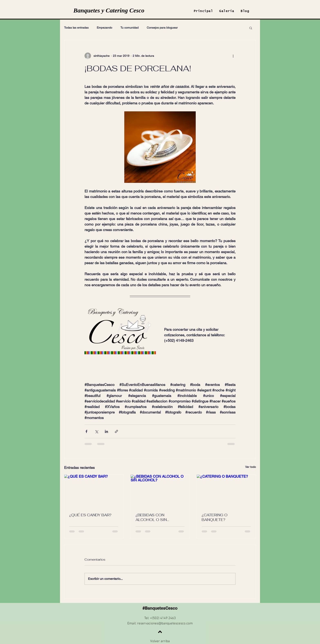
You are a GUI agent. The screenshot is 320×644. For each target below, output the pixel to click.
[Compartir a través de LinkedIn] (106, 431)
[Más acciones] (233, 56)
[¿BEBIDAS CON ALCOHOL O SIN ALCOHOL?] (160, 491)
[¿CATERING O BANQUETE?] (226, 491)
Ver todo (251, 467)
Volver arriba (160, 641)
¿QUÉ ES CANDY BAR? (90, 515)
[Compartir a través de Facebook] (86, 431)
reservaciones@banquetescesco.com (165, 624)
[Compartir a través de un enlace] (116, 431)
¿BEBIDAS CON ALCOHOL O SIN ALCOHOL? (151, 517)
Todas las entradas (76, 28)
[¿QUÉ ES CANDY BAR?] (94, 491)
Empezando (104, 28)
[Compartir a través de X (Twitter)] (96, 431)
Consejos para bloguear (162, 28)
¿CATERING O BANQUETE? (215, 517)
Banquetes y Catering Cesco (109, 10)
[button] (251, 28)
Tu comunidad (129, 28)
